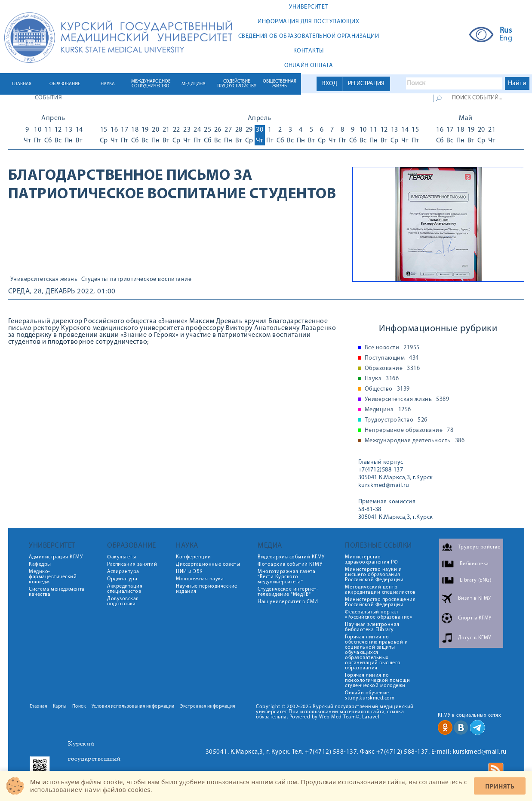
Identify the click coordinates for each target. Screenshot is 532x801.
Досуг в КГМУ (475, 638)
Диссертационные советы (208, 564)
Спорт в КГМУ (475, 618)
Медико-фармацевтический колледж (53, 577)
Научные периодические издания (207, 589)
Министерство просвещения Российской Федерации (380, 602)
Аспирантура (123, 572)
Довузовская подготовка (123, 601)
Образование (392, 369)
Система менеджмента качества (57, 592)
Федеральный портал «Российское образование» (378, 615)
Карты (60, 707)
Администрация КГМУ (56, 557)
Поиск (79, 707)
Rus (506, 31)
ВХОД (330, 84)
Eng (506, 39)
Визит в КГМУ (475, 598)
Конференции (194, 557)
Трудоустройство (396, 420)
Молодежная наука (200, 579)
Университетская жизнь (44, 280)
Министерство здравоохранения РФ (371, 560)
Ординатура (122, 579)
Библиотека (474, 564)
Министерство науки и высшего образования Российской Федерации (374, 575)
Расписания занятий (132, 564)
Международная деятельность (415, 441)
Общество (387, 389)
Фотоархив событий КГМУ (290, 564)
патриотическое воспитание (151, 280)
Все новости (392, 348)
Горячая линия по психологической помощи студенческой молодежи (377, 681)
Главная (38, 707)
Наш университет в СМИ (288, 602)
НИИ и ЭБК (189, 572)
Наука (382, 379)
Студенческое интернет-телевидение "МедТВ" (288, 592)
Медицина (388, 410)
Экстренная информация (208, 707)
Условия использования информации (133, 707)
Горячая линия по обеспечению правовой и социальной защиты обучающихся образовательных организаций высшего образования (376, 653)
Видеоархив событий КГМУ (291, 557)
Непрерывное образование (409, 431)
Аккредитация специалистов (125, 589)
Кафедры (40, 564)
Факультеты (121, 557)
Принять (500, 786)
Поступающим (392, 358)
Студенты (95, 280)
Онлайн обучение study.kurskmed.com (370, 696)
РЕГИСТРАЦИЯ (366, 84)
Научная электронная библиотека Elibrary (372, 627)
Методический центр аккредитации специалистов (380, 590)
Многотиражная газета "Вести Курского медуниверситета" (286, 577)
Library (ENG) (476, 580)
